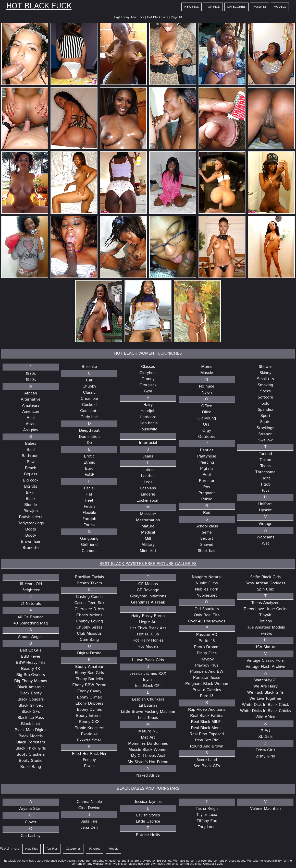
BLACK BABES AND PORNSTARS (148, 788)
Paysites (260, 7)
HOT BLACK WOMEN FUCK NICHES (148, 353)
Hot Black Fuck (39, 6)
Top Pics (213, 7)
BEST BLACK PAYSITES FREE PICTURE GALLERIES (148, 564)
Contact (209, 864)
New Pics (192, 7)
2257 (220, 864)
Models (280, 7)
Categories (236, 7)
